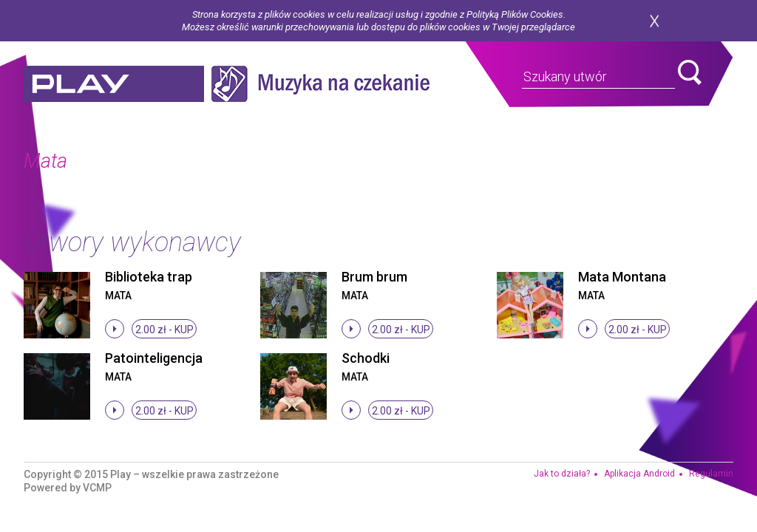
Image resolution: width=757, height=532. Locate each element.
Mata (118, 296)
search (690, 72)
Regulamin (711, 474)
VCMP (97, 488)
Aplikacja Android (639, 474)
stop (115, 329)
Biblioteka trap (149, 277)
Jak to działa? (562, 474)
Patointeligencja (154, 358)
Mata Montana (622, 277)
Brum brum (374, 277)
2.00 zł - (164, 330)
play (114, 84)
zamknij (654, 21)
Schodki (366, 358)
